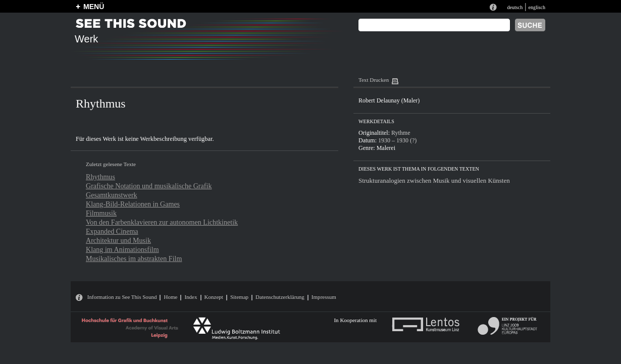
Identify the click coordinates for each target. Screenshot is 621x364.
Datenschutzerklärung (280, 297)
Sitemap (239, 297)
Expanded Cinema (112, 231)
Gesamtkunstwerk (112, 195)
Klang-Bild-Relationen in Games (133, 204)
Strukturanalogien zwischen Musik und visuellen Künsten (434, 180)
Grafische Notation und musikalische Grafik (149, 186)
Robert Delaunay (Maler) (389, 100)
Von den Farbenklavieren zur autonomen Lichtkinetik (162, 222)
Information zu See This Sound (122, 297)
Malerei (386, 148)
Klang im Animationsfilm (122, 249)
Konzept (214, 297)
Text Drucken (374, 80)
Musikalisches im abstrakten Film (134, 258)
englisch (537, 7)
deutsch (515, 7)
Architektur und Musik (118, 240)
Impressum (324, 297)
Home (170, 297)
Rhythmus (100, 177)
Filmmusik (101, 213)
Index (191, 297)
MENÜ (94, 7)
